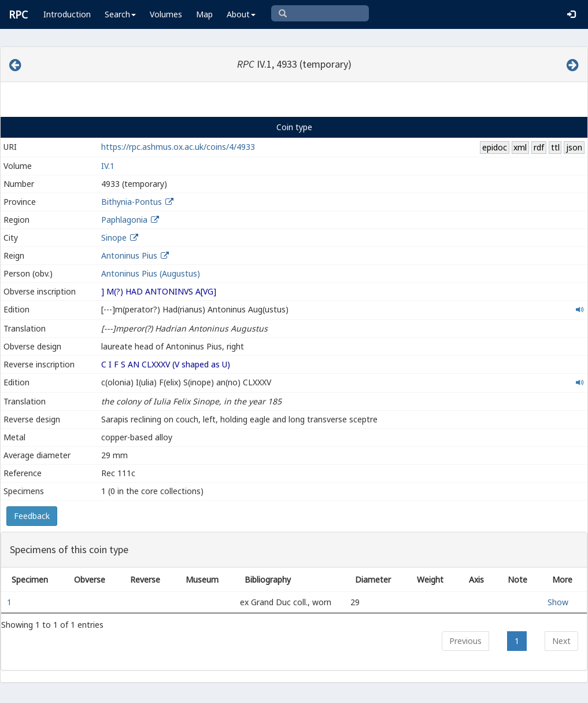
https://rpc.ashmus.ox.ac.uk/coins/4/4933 (178, 147)
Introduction (67, 14)
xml (520, 147)
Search (120, 14)
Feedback (32, 516)
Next (561, 641)
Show (558, 602)
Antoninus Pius (129, 255)
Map (204, 14)
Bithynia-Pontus (132, 202)
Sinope (114, 238)
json (574, 147)
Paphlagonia (124, 220)
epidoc (495, 147)
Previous (465, 641)
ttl (555, 147)
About (241, 14)
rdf (539, 147)
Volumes (166, 14)
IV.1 (108, 166)
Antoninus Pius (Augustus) (151, 273)
